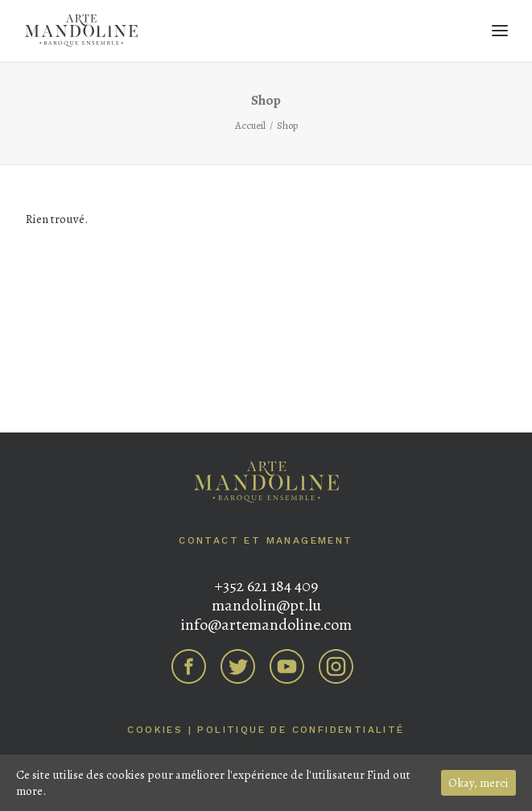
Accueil (250, 125)
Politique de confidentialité (301, 730)
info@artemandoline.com (266, 625)
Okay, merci (478, 783)
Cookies (155, 730)
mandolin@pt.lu (266, 605)
